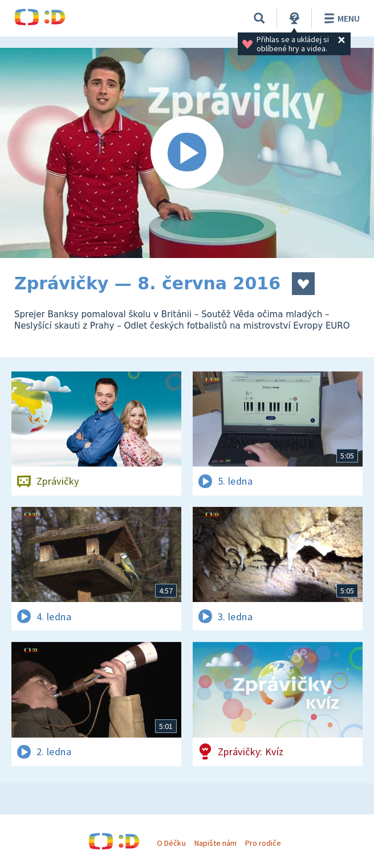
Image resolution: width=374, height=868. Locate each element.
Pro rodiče (263, 843)
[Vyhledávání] (259, 18)
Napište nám (216, 843)
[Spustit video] (187, 153)
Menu (340, 18)
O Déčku (171, 843)
